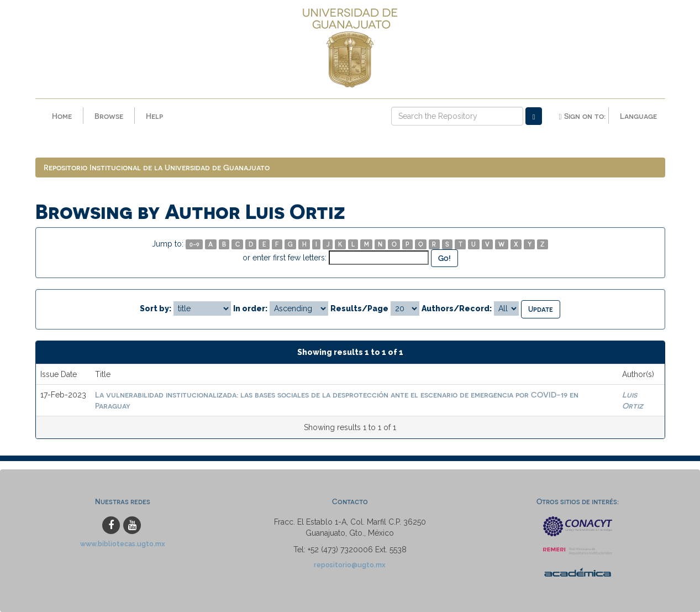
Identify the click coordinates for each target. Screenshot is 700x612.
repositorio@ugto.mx (350, 565)
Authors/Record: (457, 308)
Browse (109, 116)
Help (154, 116)
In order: (250, 308)
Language (638, 116)
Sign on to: (582, 116)
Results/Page (359, 308)
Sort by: (156, 308)
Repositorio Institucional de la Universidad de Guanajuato (157, 167)
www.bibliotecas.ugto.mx (123, 544)
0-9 (194, 244)
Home (62, 116)
